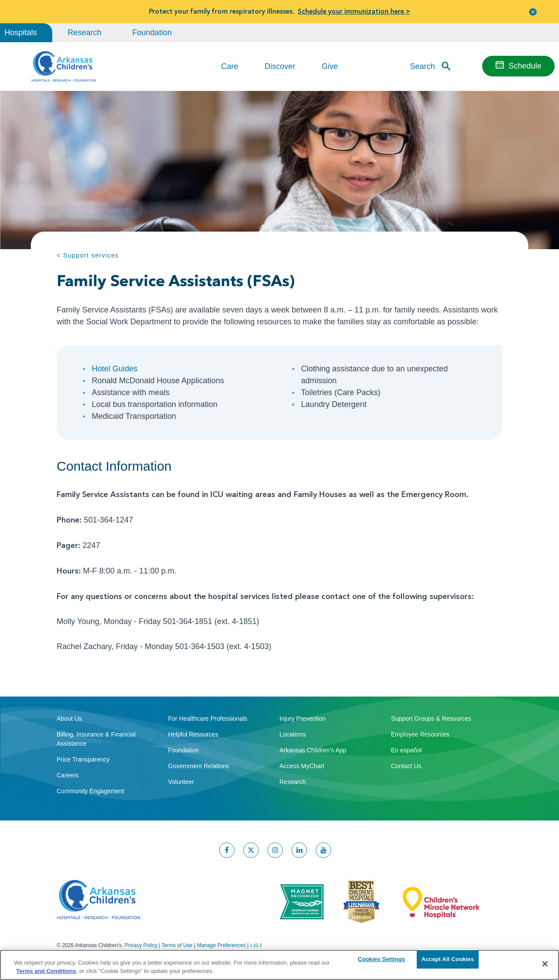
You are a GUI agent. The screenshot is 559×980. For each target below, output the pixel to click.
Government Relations (199, 766)
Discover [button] (280, 66)
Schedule (525, 66)
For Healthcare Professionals (208, 719)
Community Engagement (90, 791)
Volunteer (181, 782)
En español (406, 750)
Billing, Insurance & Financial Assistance (96, 739)
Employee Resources (420, 734)
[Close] (545, 964)
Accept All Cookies (448, 964)
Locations (293, 734)
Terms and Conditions (46, 971)
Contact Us (406, 766)
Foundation (152, 33)
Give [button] (330, 66)
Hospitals (21, 33)
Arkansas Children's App (313, 750)
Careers (68, 775)
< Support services (88, 255)
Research (85, 33)
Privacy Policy (141, 945)
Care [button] (229, 66)
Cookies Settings (382, 964)
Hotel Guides (115, 369)
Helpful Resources (193, 734)
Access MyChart (302, 766)
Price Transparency (83, 759)
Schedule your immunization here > (354, 11)
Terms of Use (177, 945)
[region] (279, 964)
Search (422, 66)
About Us (69, 719)
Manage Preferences (221, 945)
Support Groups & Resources (431, 719)
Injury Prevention (303, 719)
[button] (533, 12)
